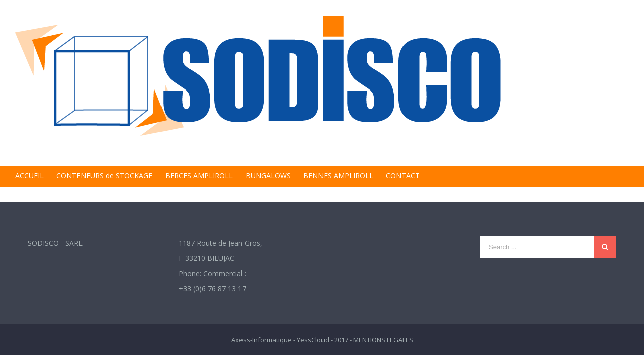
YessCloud (313, 340)
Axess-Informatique (262, 340)
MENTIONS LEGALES (383, 340)
